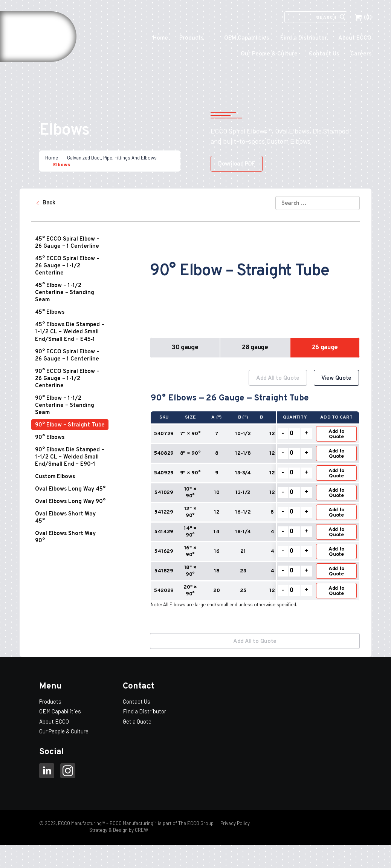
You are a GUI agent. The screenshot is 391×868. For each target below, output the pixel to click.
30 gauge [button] (185, 348)
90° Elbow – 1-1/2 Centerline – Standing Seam (65, 406)
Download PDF (237, 164)
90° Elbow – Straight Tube (70, 425)
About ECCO (355, 38)
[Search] (312, 17)
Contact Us (324, 54)
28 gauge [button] (255, 348)
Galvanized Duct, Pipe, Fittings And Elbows (112, 158)
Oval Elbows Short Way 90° (65, 537)
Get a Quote (137, 721)
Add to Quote (336, 434)
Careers (361, 54)
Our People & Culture (269, 54)
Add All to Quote (278, 378)
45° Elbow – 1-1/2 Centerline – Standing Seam (65, 293)
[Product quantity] (294, 434)
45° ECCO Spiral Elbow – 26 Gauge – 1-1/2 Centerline (67, 266)
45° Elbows (50, 312)
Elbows (62, 164)
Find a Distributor (304, 38)
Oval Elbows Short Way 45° (65, 518)
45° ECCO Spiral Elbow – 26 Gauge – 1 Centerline (67, 243)
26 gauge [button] (325, 348)
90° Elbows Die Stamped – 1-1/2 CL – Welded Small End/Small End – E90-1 (70, 457)
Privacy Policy (234, 823)
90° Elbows (50, 438)
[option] (255, 495)
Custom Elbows (55, 477)
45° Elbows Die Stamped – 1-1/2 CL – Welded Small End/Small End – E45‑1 (70, 332)
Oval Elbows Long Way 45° (70, 489)
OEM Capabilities (247, 38)
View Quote (336, 378)
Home (160, 38)
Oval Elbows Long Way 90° (70, 502)
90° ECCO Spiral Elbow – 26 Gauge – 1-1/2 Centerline (67, 379)
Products (191, 38)
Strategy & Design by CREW (119, 830)
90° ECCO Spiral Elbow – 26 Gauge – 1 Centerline (67, 356)
